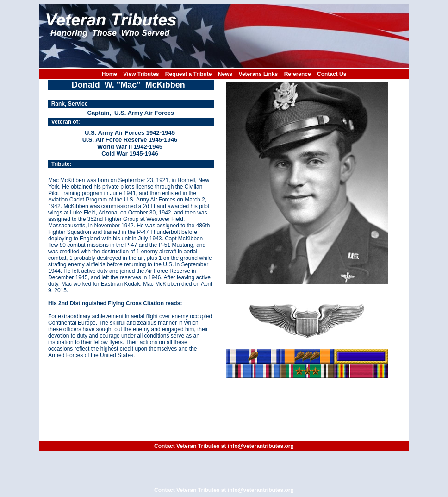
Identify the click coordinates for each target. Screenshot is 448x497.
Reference (298, 74)
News (225, 74)
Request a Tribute (189, 74)
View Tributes (141, 74)
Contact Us (332, 74)
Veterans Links (258, 74)
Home (109, 74)
